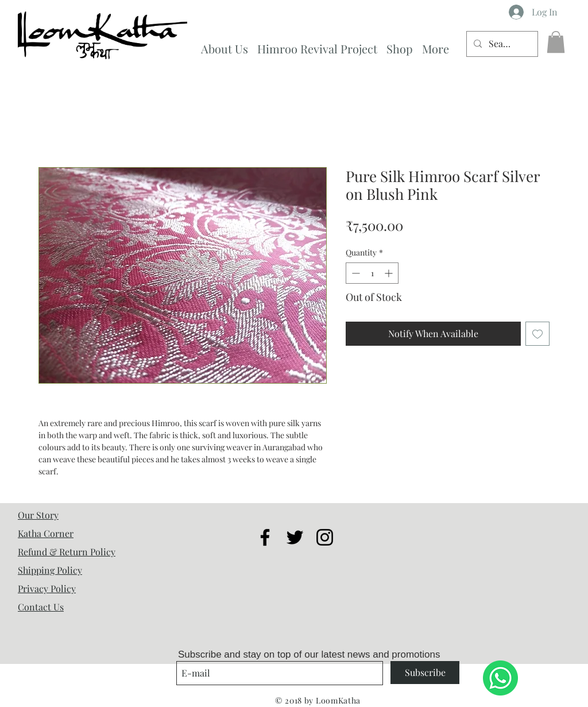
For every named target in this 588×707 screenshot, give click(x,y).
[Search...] (501, 44)
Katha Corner (46, 533)
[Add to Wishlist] (537, 334)
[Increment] (390, 273)
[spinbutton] (372, 273)
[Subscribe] (425, 673)
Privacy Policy (47, 588)
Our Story (38, 515)
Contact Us (41, 607)
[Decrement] (355, 273)
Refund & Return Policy (67, 552)
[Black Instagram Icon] (325, 537)
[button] (556, 42)
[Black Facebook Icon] (265, 537)
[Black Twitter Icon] (295, 537)
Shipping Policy (50, 570)
